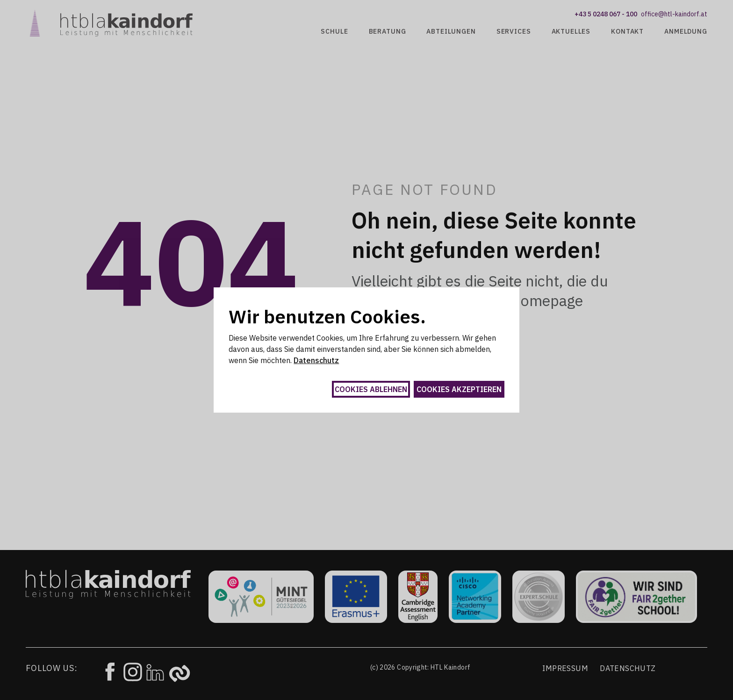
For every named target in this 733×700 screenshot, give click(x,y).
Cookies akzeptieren (459, 389)
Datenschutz (316, 360)
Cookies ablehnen (371, 389)
